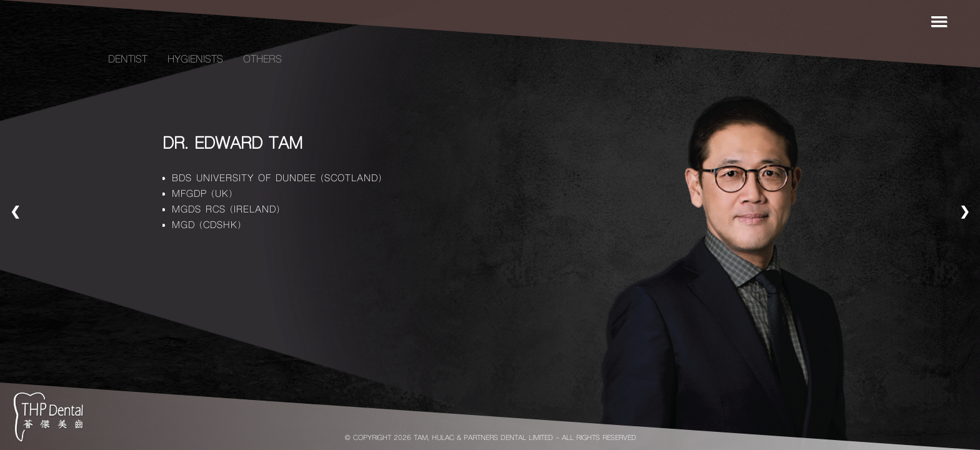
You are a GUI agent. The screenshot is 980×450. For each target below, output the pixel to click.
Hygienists (195, 60)
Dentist (128, 60)
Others (262, 60)
